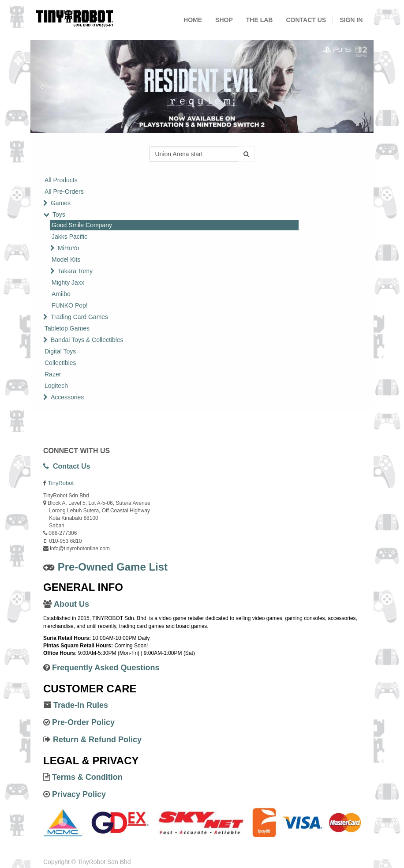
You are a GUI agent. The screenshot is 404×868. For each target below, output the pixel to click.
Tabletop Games (67, 328)
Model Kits (66, 259)
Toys (59, 214)
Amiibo (61, 294)
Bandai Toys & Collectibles (87, 340)
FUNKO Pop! (70, 305)
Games (61, 203)
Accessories (67, 397)
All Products (61, 180)
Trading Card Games (79, 317)
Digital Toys (60, 351)
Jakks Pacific (69, 237)
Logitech (56, 386)
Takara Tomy (75, 271)
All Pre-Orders (64, 192)
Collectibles (60, 363)
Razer (53, 374)
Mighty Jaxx (68, 282)
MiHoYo (69, 248)
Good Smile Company (82, 225)
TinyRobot (61, 483)
